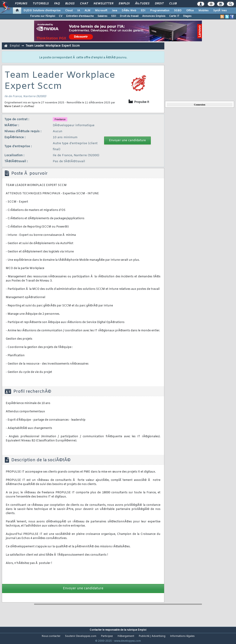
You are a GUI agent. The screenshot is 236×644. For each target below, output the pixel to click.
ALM (87, 11)
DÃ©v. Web (129, 11)
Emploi (124, 4)
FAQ (57, 4)
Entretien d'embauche (80, 16)
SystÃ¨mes (220, 11)
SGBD (178, 11)
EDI (143, 11)
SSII (114, 16)
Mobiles (204, 11)
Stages (187, 16)
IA (79, 11)
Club (173, 4)
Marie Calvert (12, 106)
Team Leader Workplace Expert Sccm (53, 46)
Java (114, 11)
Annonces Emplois (154, 16)
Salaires (102, 16)
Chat (84, 4)
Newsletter (103, 4)
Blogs (70, 4)
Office (190, 11)
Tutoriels (41, 4)
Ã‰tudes (142, 4)
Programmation (160, 11)
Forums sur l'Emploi (43, 16)
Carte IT (174, 16)
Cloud (69, 11)
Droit (159, 4)
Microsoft (101, 11)
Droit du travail (129, 16)
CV (61, 16)
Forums (21, 4)
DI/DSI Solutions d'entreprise (42, 11)
